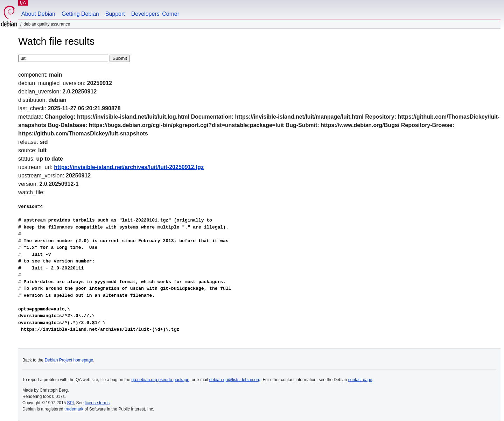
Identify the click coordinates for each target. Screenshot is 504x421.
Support (115, 14)
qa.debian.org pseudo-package (160, 380)
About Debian (38, 14)
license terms (97, 403)
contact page (360, 380)
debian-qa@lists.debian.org (235, 380)
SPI (71, 403)
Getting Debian (80, 14)
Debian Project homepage (69, 360)
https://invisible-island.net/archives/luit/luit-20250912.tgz (129, 167)
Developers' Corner (155, 14)
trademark (74, 409)
